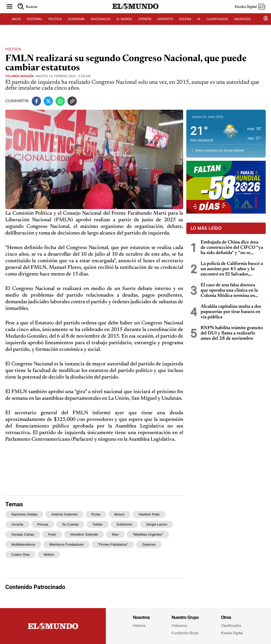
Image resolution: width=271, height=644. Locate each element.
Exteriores (125, 524)
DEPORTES (165, 26)
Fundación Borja (185, 633)
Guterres (149, 544)
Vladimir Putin (149, 514)
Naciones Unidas (24, 514)
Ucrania (17, 524)
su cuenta (70, 524)
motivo (49, 555)
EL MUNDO (124, 26)
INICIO (16, 26)
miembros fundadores (66, 544)
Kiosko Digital (232, 633)
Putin (52, 534)
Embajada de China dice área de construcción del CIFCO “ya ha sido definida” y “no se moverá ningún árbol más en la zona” (232, 248)
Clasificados (231, 625)
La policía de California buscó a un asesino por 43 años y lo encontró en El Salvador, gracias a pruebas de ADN (232, 269)
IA (199, 26)
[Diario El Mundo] (135, 15)
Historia (139, 625)
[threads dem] (266, 26)
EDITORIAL (35, 26)
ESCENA (185, 26)
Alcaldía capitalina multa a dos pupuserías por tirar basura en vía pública (231, 312)
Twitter (97, 524)
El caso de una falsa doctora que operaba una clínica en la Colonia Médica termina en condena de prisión (229, 291)
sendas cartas (23, 534)
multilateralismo (23, 544)
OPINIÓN (145, 26)
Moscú (119, 514)
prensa (43, 524)
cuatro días (21, 555)
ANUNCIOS (242, 26)
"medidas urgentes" (148, 534)
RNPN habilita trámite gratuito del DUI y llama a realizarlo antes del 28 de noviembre (232, 333)
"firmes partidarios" (113, 544)
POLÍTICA (55, 26)
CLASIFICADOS (217, 26)
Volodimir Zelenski (84, 534)
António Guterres (64, 514)
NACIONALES (101, 26)
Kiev (115, 534)
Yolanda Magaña (20, 76)
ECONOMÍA (76, 26)
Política (13, 49)
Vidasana (179, 625)
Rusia (96, 514)
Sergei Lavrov (157, 524)
